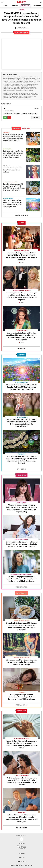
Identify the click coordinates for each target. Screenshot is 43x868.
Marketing (22, 857)
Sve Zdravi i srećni (22, 705)
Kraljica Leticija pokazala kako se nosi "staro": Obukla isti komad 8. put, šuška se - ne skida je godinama (21, 579)
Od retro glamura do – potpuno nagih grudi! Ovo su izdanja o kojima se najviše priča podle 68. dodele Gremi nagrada (21, 296)
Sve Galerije (22, 349)
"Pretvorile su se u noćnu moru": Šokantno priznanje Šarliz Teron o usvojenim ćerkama (13, 169)
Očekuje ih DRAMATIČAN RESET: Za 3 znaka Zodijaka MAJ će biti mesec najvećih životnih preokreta (13, 204)
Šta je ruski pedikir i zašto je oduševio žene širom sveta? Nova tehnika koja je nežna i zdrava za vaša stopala (22, 544)
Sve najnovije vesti (21, 215)
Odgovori (36, 118)
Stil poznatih (25, 6)
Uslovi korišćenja (21, 861)
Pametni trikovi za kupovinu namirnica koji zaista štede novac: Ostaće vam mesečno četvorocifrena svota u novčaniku (13, 138)
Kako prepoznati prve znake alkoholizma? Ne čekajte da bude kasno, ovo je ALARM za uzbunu (22, 697)
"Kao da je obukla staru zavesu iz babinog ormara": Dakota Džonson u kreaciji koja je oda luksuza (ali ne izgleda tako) (21, 508)
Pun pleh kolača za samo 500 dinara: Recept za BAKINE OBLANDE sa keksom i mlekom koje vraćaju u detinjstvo (14, 187)
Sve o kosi (15, 6)
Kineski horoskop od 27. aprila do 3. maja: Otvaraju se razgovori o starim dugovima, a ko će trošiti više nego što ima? (22, 460)
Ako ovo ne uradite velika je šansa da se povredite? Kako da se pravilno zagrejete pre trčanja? (22, 662)
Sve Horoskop (22, 469)
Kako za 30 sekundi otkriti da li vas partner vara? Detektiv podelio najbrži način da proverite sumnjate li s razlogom (21, 818)
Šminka (6, 6)
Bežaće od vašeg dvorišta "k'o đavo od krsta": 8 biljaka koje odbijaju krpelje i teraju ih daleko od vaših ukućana (13, 154)
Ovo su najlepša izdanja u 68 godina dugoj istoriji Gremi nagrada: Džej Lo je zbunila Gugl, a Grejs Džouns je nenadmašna (22, 336)
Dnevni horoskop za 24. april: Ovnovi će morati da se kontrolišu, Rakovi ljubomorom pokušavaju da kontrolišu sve (21, 423)
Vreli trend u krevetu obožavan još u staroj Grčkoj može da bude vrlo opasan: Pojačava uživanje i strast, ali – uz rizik (21, 781)
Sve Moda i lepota (21, 587)
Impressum (21, 854)
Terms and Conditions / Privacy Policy (22, 865)
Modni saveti (37, 6)
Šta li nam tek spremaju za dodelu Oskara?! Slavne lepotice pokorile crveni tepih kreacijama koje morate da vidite (21, 256)
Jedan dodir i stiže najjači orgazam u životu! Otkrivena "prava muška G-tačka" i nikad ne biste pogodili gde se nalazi (22, 744)
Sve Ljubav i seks (21, 828)
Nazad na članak (22, 28)
